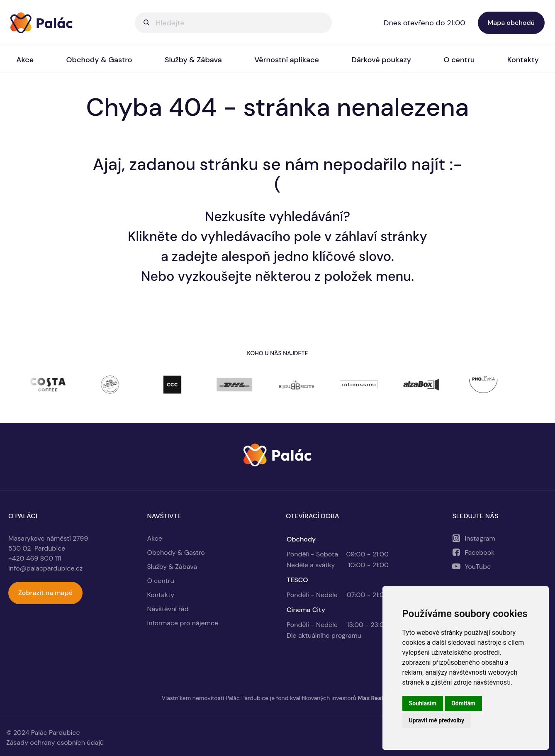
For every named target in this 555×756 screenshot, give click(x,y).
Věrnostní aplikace (287, 60)
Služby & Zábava (193, 60)
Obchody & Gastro (99, 60)
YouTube (478, 567)
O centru (459, 60)
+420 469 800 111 (35, 558)
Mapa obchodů (511, 23)
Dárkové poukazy (381, 60)
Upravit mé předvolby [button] (437, 720)
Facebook (480, 552)
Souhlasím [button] (423, 703)
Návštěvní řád (168, 609)
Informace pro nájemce (183, 623)
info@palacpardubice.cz (45, 568)
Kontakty (523, 60)
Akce (25, 60)
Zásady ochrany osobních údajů (55, 743)
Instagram (480, 538)
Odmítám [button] (463, 703)
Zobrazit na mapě (45, 593)
